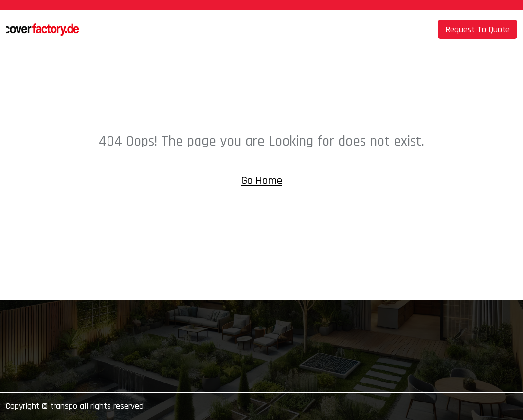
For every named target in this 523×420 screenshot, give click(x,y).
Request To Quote (478, 29)
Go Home (261, 181)
